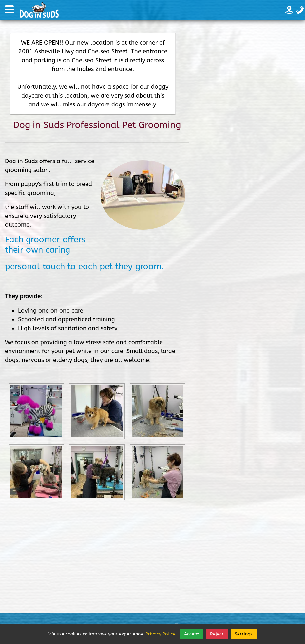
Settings (244, 634)
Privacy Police (161, 634)
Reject (217, 634)
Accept (192, 634)
